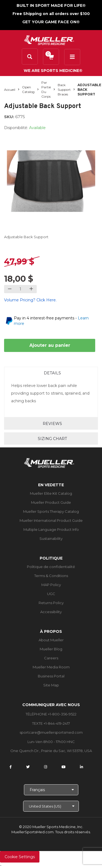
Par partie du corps (46, 89)
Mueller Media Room (51, 667)
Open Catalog (28, 89)
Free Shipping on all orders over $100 (51, 14)
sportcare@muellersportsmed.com (51, 732)
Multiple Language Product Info (51, 529)
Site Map (51, 685)
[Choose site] (51, 806)
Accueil (10, 90)
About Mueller (51, 640)
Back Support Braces (64, 90)
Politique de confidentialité (51, 567)
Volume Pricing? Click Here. (30, 300)
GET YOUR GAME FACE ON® (51, 22)
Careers (51, 658)
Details (52, 373)
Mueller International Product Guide (51, 520)
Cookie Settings (20, 857)
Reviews (52, 424)
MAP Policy (51, 585)
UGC (51, 594)
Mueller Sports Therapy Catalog (51, 511)
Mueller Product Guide (51, 502)
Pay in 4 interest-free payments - (51, 321)
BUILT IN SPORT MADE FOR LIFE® (51, 5)
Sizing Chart (52, 439)
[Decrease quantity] (10, 289)
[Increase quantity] (31, 289)
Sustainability (51, 538)
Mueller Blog (51, 649)
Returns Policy (51, 603)
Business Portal (51, 676)
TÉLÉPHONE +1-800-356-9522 (51, 714)
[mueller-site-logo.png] (49, 40)
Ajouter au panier (50, 345)
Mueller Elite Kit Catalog (51, 493)
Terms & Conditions (51, 576)
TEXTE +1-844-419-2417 (51, 723)
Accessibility (51, 612)
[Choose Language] (51, 790)
